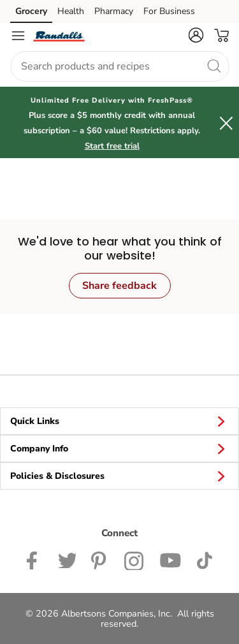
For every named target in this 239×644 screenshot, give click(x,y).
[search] (214, 66)
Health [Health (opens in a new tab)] (71, 11)
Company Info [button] (119, 448)
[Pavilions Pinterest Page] (100, 559)
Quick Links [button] (119, 421)
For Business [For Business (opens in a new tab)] (169, 11)
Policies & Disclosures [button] (119, 476)
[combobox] (119, 66)
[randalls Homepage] (59, 36)
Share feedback (119, 286)
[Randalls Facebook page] (35, 559)
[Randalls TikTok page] (204, 559)
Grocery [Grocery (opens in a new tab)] (31, 11)
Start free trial (112, 146)
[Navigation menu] (18, 36)
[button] (196, 35)
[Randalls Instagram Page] (134, 559)
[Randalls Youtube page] (170, 559)
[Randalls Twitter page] (67, 559)
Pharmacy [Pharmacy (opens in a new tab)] (114, 11)
